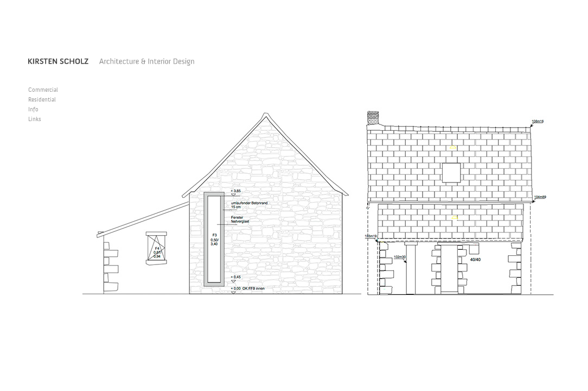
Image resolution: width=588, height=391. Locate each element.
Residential (42, 100)
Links (35, 120)
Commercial (43, 90)
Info (33, 110)
